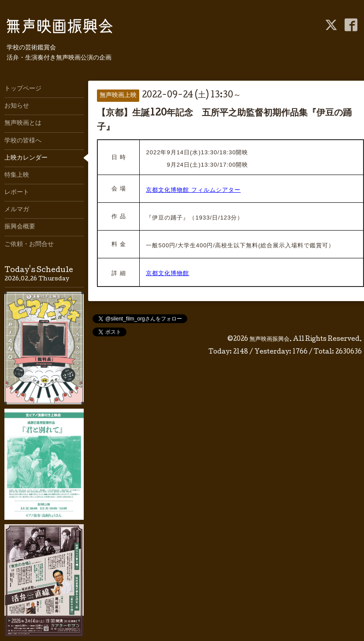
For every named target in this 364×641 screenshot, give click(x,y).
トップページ (23, 89)
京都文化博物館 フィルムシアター (193, 190)
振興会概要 (20, 227)
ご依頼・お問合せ (29, 245)
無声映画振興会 (269, 339)
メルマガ (17, 210)
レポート (17, 193)
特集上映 (17, 175)
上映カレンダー (26, 158)
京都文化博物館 (167, 273)
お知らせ (17, 106)
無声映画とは (23, 123)
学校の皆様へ (23, 141)
